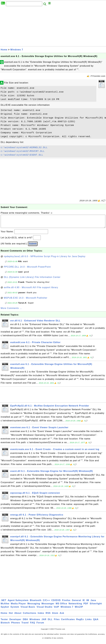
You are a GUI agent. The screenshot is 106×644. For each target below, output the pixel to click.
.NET (3, 603)
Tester (4, 622)
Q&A (96, 622)
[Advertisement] (53, 27)
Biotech (5, 625)
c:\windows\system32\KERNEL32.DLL (24, 148)
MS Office (61, 606)
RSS (48, 616)
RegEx (80, 622)
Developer (15, 622)
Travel (25, 625)
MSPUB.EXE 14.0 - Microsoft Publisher (26, 301)
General (77, 603)
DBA (25, 622)
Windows (35, 622)
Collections (30, 616)
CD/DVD (56, 603)
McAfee (5, 606)
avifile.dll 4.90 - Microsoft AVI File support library (31, 290)
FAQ (33, 625)
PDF (86, 606)
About (18, 616)
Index (41, 616)
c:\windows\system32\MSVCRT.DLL (23, 151)
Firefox (66, 603)
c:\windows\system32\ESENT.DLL (22, 155)
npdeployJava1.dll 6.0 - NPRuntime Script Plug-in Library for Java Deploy (45, 259)
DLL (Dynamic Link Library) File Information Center (32, 280)
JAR (44, 622)
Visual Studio (44, 610)
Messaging (34, 606)
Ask (62, 616)
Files (57, 622)
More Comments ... (11, 311)
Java (93, 603)
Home (4, 50)
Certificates (68, 622)
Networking (75, 606)
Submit (33, 246)
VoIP (56, 610)
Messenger (48, 606)
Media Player (18, 606)
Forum (40, 625)
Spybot (5, 610)
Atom (55, 616)
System (15, 610)
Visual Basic (28, 610)
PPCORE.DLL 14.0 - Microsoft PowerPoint (27, 270)
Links (89, 622)
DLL (50, 622)
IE (84, 603)
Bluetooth (36, 603)
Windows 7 (17, 50)
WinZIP (79, 610)
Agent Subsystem (18, 603)
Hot (11, 616)
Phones (16, 625)
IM (88, 603)
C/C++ (46, 603)
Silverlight (96, 606)
